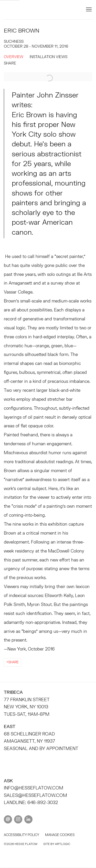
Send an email (8, 819)
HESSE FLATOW (39, 10)
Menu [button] (88, 10)
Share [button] (10, 63)
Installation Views (49, 57)
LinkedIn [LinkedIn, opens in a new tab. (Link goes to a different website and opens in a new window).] (28, 819)
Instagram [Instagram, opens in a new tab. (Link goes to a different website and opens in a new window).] (18, 819)
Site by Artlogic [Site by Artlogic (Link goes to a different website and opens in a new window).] (57, 844)
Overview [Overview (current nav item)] (14, 57)
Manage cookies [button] (60, 835)
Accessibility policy (22, 835)
